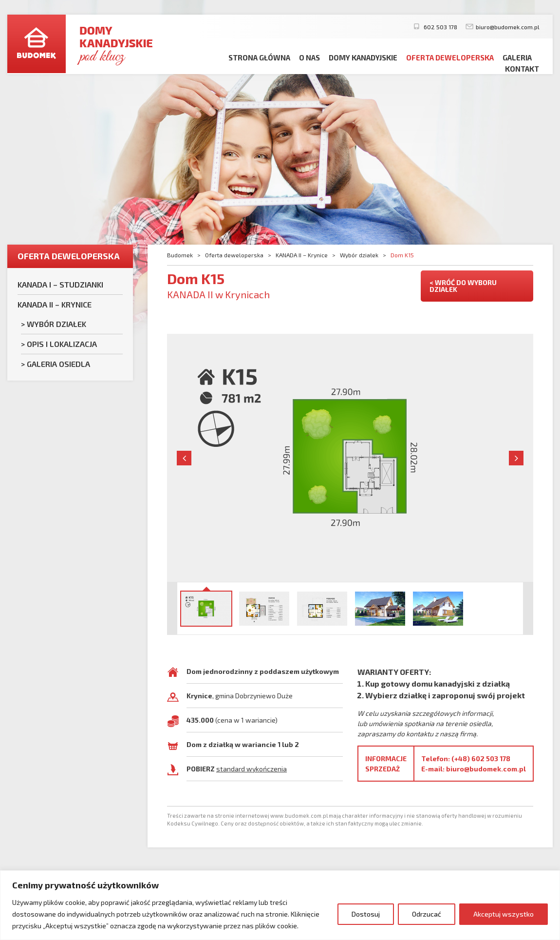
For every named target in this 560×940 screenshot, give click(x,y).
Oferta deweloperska (450, 58)
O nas (309, 58)
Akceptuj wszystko (504, 914)
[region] (280, 905)
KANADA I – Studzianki (60, 284)
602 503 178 (440, 27)
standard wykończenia (252, 769)
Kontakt (522, 69)
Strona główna (259, 58)
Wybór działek (56, 324)
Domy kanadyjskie (363, 58)
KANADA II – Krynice (55, 304)
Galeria (517, 58)
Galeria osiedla (58, 364)
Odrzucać (427, 914)
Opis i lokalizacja (62, 344)
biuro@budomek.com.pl (508, 27)
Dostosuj (366, 914)
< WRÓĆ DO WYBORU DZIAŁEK (463, 286)
